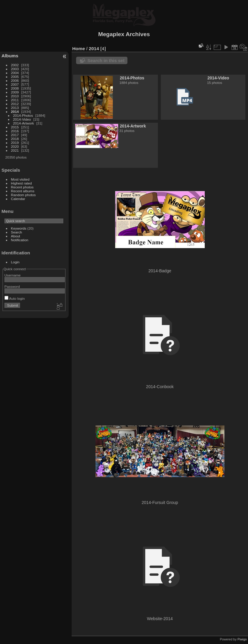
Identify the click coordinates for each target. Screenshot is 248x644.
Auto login (15, 298)
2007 (15, 84)
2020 (15, 146)
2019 (15, 143)
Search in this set (106, 60)
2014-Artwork (24, 123)
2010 (15, 96)
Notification (20, 240)
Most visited (20, 179)
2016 (15, 131)
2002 (15, 65)
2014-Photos (23, 115)
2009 (15, 92)
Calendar (18, 199)
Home (79, 49)
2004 (15, 73)
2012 (15, 104)
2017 (15, 135)
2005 (15, 77)
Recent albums (23, 191)
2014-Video (22, 119)
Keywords (19, 228)
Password (12, 286)
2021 (15, 150)
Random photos (23, 195)
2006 (15, 80)
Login (15, 262)
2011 (15, 100)
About (16, 236)
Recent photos (22, 187)
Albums (10, 56)
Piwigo (242, 639)
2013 (15, 108)
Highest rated (21, 183)
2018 (15, 139)
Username (13, 275)
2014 (15, 112)
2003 (15, 69)
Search (17, 232)
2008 (15, 88)
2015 (15, 127)
